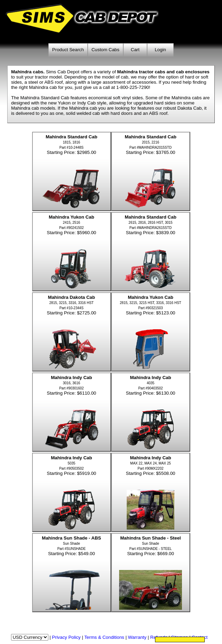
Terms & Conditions (104, 637)
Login (160, 50)
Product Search (68, 50)
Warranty (137, 637)
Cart (135, 50)
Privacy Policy (66, 637)
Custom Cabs (105, 50)
